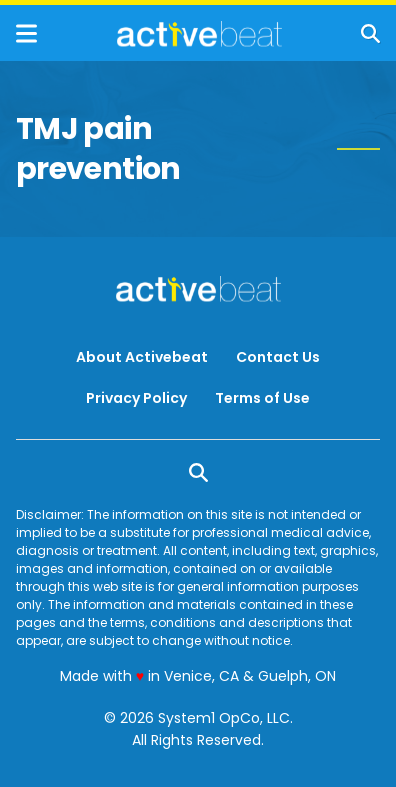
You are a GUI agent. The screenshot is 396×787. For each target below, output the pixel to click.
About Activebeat (142, 357)
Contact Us (278, 357)
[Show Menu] (26, 33)
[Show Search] (370, 33)
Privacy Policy (136, 398)
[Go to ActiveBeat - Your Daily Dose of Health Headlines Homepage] (199, 34)
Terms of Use (262, 398)
